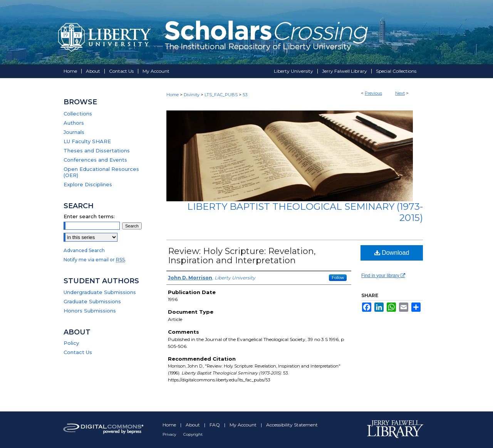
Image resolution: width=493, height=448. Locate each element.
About (193, 425)
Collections (78, 114)
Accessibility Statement (292, 425)
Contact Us (78, 352)
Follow (338, 277)
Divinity (192, 95)
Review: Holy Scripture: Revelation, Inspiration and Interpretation (242, 256)
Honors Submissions (90, 311)
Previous (373, 93)
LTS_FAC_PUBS (221, 95)
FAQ (215, 425)
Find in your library (383, 276)
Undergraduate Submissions (100, 292)
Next (400, 93)
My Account (244, 425)
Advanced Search (84, 250)
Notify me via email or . (95, 260)
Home (173, 95)
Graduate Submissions (92, 301)
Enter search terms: (89, 216)
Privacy (170, 434)
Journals (74, 132)
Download (392, 253)
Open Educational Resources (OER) (101, 172)
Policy (71, 343)
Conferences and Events (95, 160)
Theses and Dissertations (97, 150)
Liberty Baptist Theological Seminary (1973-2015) (305, 212)
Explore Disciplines (88, 184)
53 (245, 95)
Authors (74, 123)
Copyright (193, 434)
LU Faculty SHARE (87, 141)
